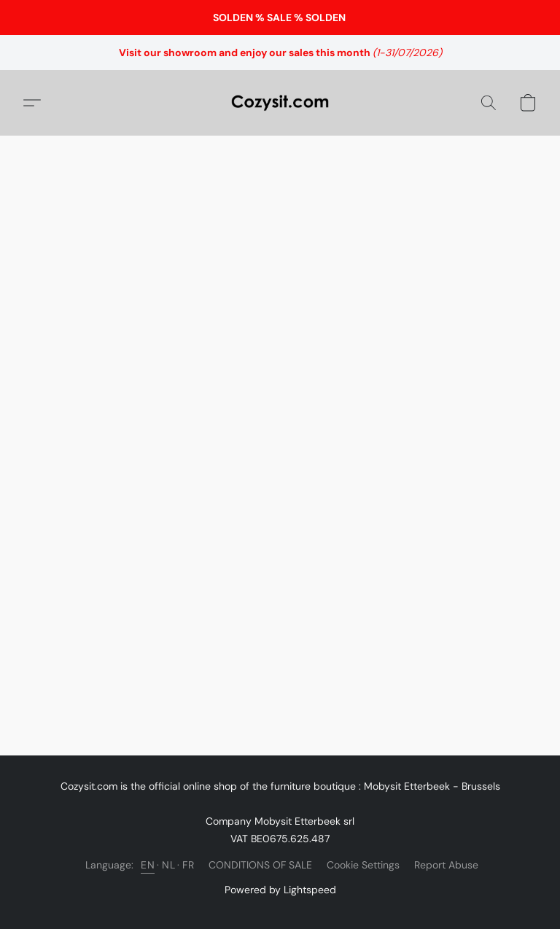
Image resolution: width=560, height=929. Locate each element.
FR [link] (188, 865)
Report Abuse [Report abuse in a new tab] (446, 865)
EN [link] (148, 865)
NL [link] (168, 865)
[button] (280, 103)
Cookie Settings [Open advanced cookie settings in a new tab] (363, 865)
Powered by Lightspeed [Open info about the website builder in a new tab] (280, 890)
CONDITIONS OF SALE (260, 865)
